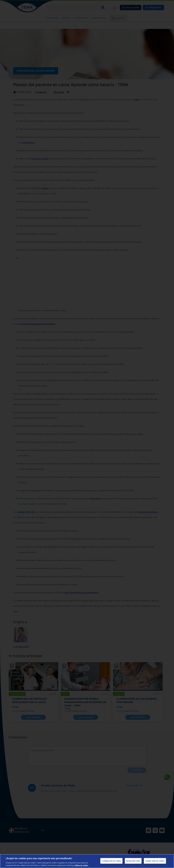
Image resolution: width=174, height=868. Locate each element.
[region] (87, 861)
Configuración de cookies (111, 861)
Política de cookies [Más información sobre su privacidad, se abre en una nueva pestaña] (81, 865)
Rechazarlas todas (133, 861)
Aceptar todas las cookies (155, 861)
